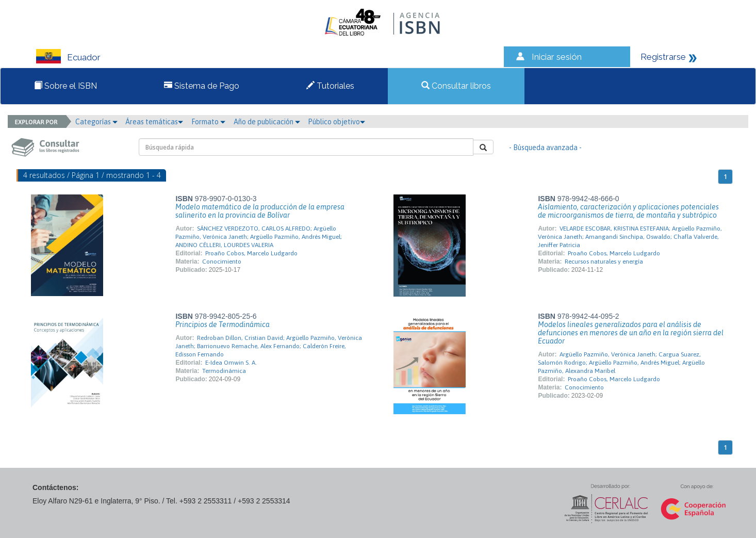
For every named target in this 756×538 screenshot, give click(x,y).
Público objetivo (336, 122)
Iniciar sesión (557, 57)
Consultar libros (456, 86)
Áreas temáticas (154, 122)
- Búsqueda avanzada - (545, 148)
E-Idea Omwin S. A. (231, 363)
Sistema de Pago (202, 86)
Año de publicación (267, 122)
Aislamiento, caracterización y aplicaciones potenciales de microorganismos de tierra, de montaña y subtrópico (628, 211)
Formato (208, 122)
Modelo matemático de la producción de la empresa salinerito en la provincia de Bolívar (260, 211)
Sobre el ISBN (65, 86)
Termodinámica (224, 371)
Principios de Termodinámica (223, 324)
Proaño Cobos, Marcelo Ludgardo (251, 253)
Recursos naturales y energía (604, 262)
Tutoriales (330, 86)
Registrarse (663, 57)
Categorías (96, 122)
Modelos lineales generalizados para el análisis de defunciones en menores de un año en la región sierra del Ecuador (631, 333)
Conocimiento (222, 262)
